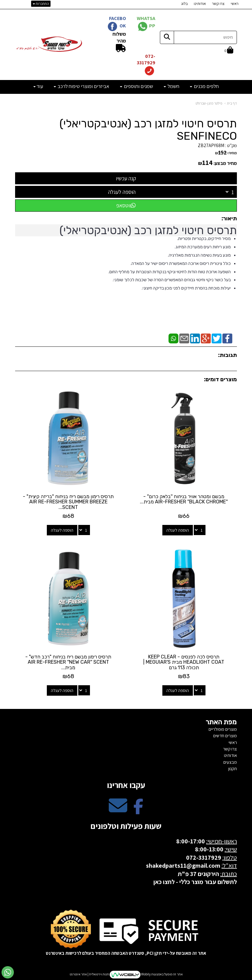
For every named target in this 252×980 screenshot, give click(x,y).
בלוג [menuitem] (184, 4)
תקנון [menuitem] (233, 768)
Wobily (146, 974)
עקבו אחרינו (126, 785)
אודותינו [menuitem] (200, 4)
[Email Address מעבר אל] (118, 811)
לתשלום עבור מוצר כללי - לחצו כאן (195, 882)
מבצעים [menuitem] (230, 762)
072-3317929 (146, 59)
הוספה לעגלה (122, 192)
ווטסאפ (126, 205)
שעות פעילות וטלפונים (126, 826)
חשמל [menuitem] (171, 86)
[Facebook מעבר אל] (138, 811)
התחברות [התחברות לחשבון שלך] (41, 4)
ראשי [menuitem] (235, 4)
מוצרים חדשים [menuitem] (225, 736)
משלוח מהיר (119, 37)
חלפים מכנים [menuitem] (204, 86)
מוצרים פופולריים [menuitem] (223, 729)
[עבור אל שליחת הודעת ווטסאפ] (8, 972)
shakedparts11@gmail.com (183, 866)
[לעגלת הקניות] (229, 51)
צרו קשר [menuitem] (218, 4)
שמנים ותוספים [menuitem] (136, 86)
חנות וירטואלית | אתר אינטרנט (89, 974)
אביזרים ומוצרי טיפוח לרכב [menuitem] (81, 86)
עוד (38, 86)
